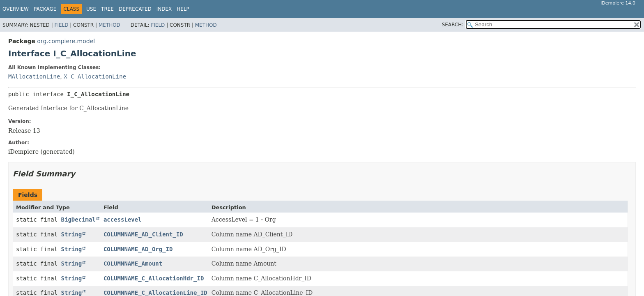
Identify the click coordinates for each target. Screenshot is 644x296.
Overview (16, 9)
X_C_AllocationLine (95, 76)
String (72, 234)
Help (183, 9)
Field (61, 25)
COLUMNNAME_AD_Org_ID (138, 249)
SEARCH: (453, 25)
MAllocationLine (34, 76)
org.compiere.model (66, 41)
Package (45, 9)
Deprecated (135, 9)
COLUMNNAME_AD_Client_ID (143, 234)
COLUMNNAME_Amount (133, 264)
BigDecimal (78, 220)
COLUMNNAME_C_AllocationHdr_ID (154, 278)
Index (164, 9)
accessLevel (123, 220)
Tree (107, 9)
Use (91, 9)
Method (109, 25)
